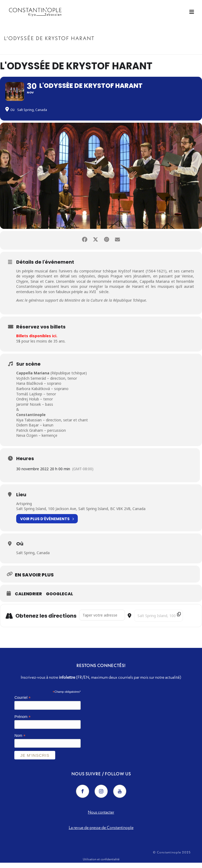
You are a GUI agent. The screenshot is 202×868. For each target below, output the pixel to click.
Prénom (22, 722)
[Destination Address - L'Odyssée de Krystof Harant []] (158, 621)
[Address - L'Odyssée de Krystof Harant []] (102, 621)
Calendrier (28, 600)
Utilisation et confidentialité (101, 864)
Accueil (138, 50)
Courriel (22, 703)
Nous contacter (101, 817)
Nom (20, 741)
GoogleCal (59, 600)
